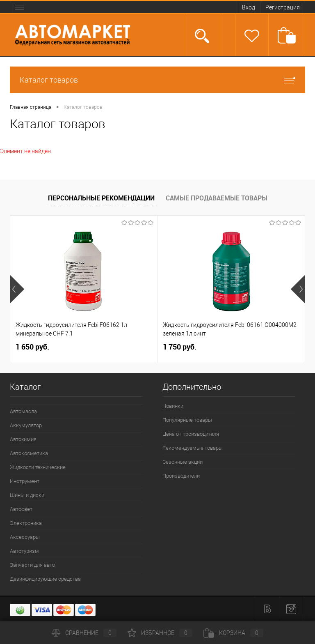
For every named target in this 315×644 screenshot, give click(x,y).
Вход (249, 7)
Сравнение (84, 633)
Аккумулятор (26, 425)
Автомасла (23, 411)
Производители (181, 476)
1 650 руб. (32, 347)
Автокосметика (29, 453)
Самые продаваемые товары (217, 198)
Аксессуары (25, 537)
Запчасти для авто (32, 565)
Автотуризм (24, 551)
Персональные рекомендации (101, 198)
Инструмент (25, 481)
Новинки (173, 406)
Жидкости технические (38, 467)
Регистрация (283, 7)
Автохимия (23, 439)
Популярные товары (187, 420)
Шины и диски (27, 495)
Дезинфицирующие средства (45, 579)
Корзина (233, 633)
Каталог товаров (157, 80)
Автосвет (21, 509)
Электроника (26, 523)
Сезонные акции (183, 462)
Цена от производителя (191, 434)
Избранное (160, 633)
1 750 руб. (180, 347)
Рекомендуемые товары (193, 448)
